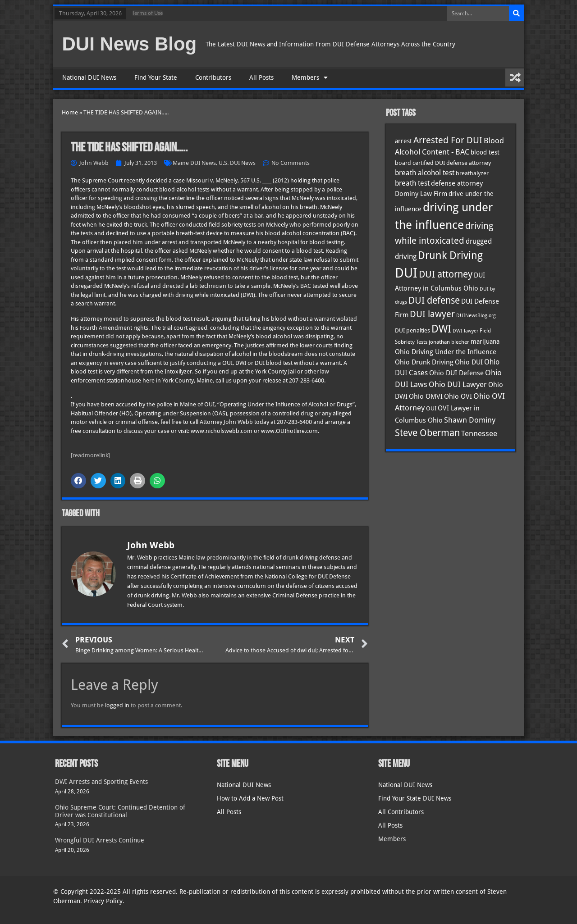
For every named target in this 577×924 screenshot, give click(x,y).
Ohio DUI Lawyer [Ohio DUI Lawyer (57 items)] (458, 384)
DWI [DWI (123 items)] (441, 329)
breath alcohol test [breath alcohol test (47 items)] (425, 173)
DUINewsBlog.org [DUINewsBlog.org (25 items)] (476, 316)
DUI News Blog (130, 44)
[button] (78, 481)
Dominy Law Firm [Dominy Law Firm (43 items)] (421, 194)
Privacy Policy (103, 901)
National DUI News (89, 77)
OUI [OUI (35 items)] (431, 408)
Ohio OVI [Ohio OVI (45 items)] (458, 396)
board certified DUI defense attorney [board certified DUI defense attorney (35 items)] (443, 163)
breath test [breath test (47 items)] (412, 183)
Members (310, 77)
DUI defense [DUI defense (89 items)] (434, 300)
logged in (117, 705)
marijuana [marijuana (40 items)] (485, 341)
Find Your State (156, 77)
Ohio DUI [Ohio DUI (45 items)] (469, 362)
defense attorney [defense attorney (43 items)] (457, 183)
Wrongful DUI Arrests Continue (100, 840)
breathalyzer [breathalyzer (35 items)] (472, 173)
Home (70, 112)
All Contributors (401, 812)
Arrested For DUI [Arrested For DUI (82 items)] (448, 140)
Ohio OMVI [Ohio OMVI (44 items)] (426, 396)
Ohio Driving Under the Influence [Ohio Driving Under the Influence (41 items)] (446, 352)
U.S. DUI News (237, 163)
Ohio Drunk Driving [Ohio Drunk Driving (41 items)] (424, 362)
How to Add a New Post (250, 798)
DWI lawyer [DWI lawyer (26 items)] (465, 331)
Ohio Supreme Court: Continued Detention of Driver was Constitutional (120, 811)
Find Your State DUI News (415, 798)
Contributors (213, 77)
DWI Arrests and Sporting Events (101, 782)
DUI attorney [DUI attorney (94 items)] (446, 274)
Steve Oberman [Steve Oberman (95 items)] (427, 433)
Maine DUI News (194, 163)
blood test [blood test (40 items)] (485, 152)
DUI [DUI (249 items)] (406, 273)
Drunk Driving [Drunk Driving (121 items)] (450, 255)
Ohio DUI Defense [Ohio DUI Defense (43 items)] (456, 373)
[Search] (517, 14)
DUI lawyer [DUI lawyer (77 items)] (432, 314)
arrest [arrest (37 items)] (403, 141)
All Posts (261, 77)
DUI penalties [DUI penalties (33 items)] (412, 330)
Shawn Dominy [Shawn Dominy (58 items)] (470, 420)
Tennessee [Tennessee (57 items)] (479, 433)
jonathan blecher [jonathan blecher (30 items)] (449, 342)
